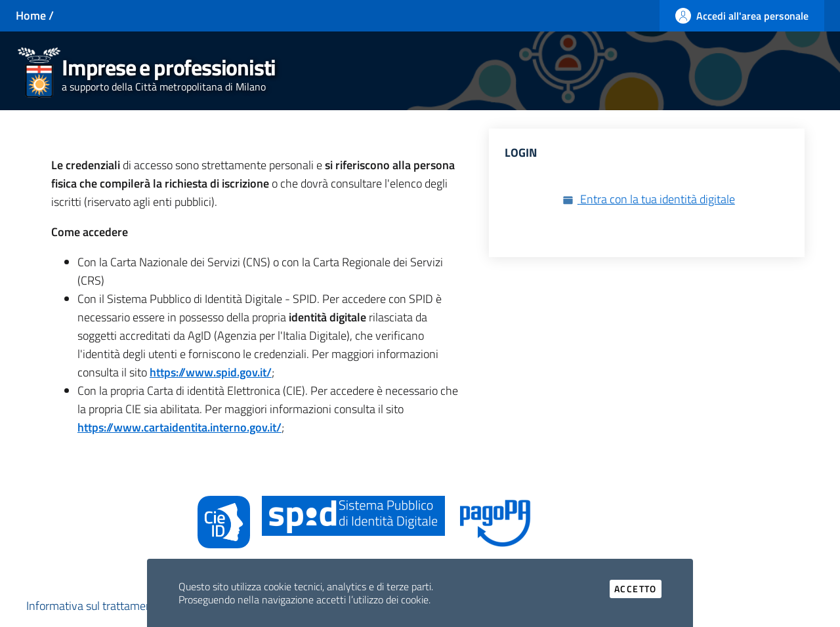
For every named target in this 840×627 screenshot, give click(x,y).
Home (31, 15)
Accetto (638, 589)
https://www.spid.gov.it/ (211, 372)
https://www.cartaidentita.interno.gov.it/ (179, 427)
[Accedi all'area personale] (742, 16)
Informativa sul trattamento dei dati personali (137, 606)
